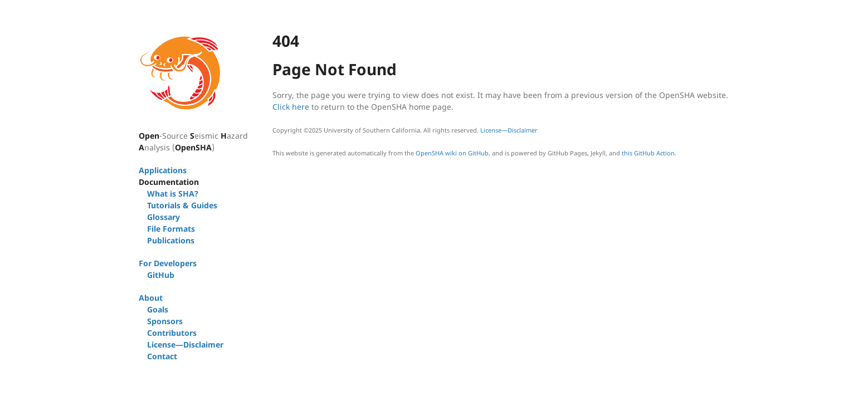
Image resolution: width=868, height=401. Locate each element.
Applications (163, 170)
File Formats (171, 229)
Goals (158, 309)
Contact (162, 356)
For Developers (168, 263)
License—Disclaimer (185, 344)
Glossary (164, 217)
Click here (291, 107)
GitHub (161, 275)
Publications (171, 240)
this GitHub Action (648, 153)
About (151, 298)
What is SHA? (173, 194)
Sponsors (165, 321)
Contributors (172, 333)
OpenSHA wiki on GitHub (452, 153)
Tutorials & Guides (182, 205)
